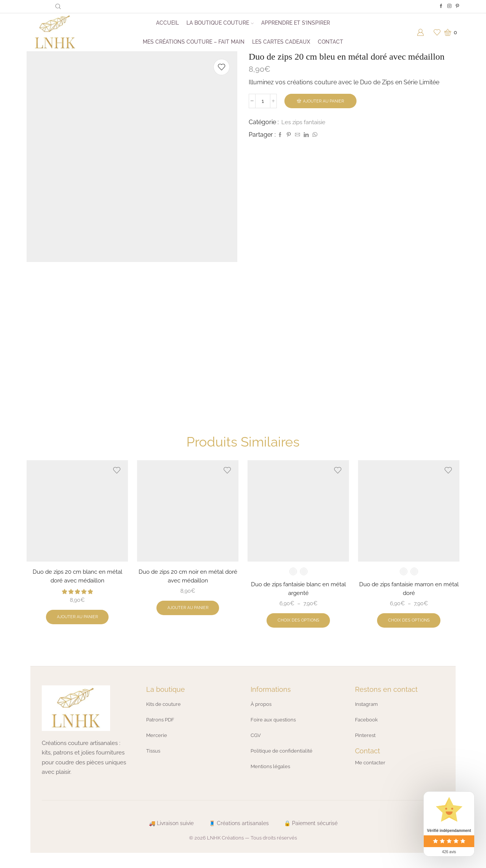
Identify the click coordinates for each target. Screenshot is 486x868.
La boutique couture (220, 23)
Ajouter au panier (325, 101)
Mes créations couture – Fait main (194, 42)
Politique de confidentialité (284, 761)
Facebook (367, 731)
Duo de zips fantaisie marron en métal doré (409, 599)
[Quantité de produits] (263, 101)
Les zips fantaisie (305, 122)
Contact (331, 42)
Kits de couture (165, 715)
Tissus (154, 761)
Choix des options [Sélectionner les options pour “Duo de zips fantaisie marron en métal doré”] (409, 631)
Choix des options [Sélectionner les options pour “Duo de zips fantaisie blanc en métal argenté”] (298, 631)
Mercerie (157, 746)
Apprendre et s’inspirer (296, 23)
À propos (262, 715)
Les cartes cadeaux (281, 42)
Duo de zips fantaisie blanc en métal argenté (298, 599)
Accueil (167, 23)
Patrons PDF (162, 731)
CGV (256, 746)
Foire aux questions (275, 731)
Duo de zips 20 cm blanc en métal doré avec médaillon (77, 586)
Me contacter (372, 773)
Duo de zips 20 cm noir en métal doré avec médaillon (188, 586)
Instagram (368, 715)
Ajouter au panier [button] (77, 628)
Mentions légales (272, 776)
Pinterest (366, 746)
